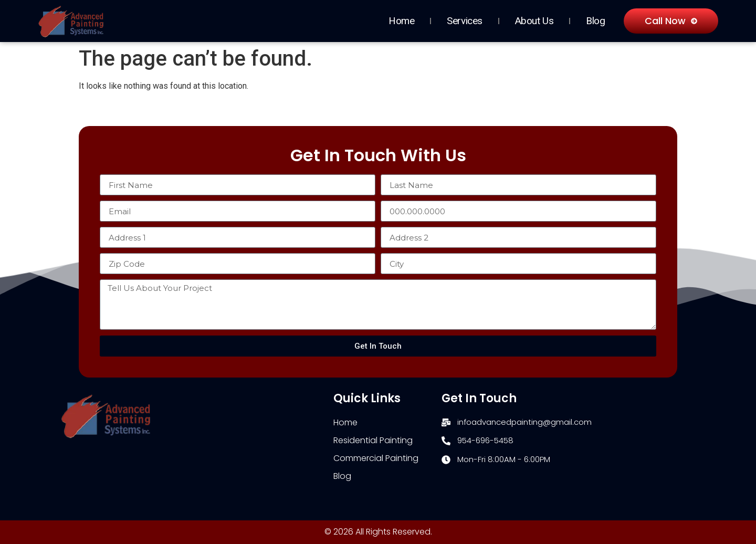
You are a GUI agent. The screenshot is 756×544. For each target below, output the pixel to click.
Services (464, 21)
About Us (534, 21)
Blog (595, 21)
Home (401, 21)
